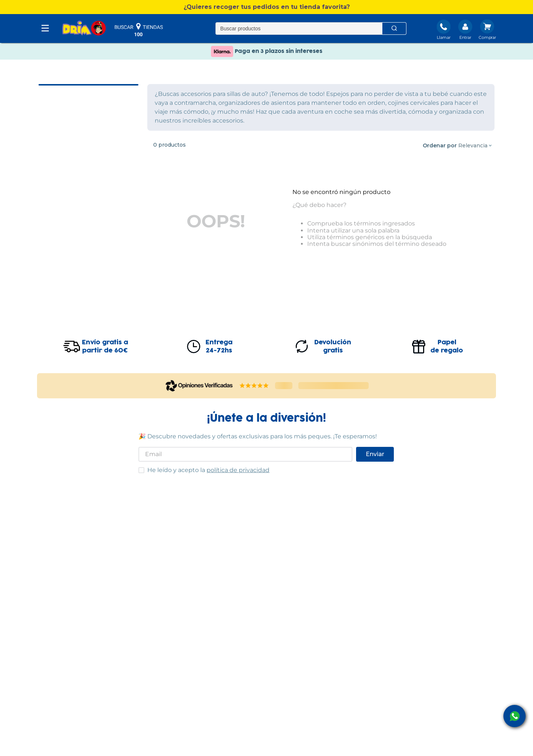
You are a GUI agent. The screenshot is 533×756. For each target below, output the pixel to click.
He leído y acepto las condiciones (138, 467)
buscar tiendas (139, 30)
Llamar (444, 37)
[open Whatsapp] (514, 716)
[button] (266, 7)
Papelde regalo (447, 347)
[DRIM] (84, 29)
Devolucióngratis (333, 347)
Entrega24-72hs (219, 347)
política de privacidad (238, 470)
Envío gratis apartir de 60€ (105, 347)
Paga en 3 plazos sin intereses (267, 59)
